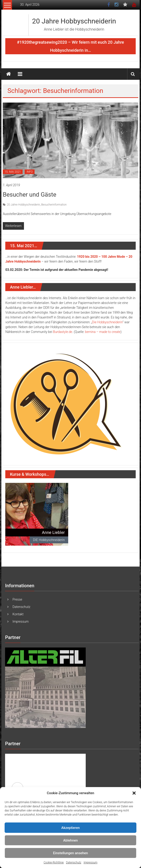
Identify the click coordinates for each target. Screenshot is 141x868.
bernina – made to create (103, 332)
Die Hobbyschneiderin (107, 322)
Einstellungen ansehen (70, 853)
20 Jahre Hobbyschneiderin (74, 21)
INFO (30, 172)
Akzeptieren (70, 828)
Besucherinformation (54, 205)
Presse (17, 599)
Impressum (91, 862)
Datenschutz (74, 862)
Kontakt (18, 614)
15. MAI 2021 (13, 172)
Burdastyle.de (63, 332)
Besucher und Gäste (29, 195)
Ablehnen (70, 840)
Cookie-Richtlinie (54, 862)
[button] (134, 793)
